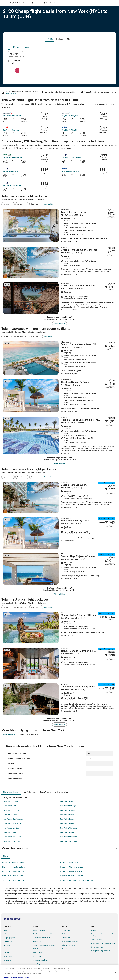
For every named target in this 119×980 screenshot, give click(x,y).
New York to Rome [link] (67, 819)
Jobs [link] (5, 934)
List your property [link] (9, 938)
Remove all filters (49, 204)
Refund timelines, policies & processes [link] (103, 943)
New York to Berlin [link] (10, 832)
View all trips (59, 323)
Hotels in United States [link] (40, 930)
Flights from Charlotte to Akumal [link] (14, 867)
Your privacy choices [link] (68, 949)
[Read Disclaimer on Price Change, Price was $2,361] (101, 689)
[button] (59, 848)
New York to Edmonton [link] (12, 841)
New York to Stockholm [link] (69, 837)
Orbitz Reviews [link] (37, 949)
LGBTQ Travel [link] (37, 956)
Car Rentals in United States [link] (41, 938)
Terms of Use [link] (66, 938)
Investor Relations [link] (9, 949)
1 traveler (91, 47)
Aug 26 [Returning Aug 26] (103, 55)
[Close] (115, 972)
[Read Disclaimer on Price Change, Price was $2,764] (111, 418)
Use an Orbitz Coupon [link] (98, 947)
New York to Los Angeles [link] (69, 806)
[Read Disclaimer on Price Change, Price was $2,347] (111, 284)
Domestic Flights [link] (38, 941)
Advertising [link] (7, 960)
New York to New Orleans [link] (13, 824)
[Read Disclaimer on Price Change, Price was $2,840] (111, 380)
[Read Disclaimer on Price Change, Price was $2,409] (111, 343)
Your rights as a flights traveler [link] (100, 951)
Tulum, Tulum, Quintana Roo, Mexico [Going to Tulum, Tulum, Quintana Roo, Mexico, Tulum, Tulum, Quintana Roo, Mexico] (62, 55)
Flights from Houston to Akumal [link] (72, 876)
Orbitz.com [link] (5, 3)
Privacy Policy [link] (66, 930)
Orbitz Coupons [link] (38, 953)
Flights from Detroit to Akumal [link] (13, 876)
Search (59, 68)
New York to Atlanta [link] (67, 801)
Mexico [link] (19, 3)
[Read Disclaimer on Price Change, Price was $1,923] (111, 248)
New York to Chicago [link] (11, 810)
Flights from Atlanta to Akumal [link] (71, 863)
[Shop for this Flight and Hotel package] (88, 226)
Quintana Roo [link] (27, 3)
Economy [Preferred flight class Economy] (103, 47)
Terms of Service (23, 978)
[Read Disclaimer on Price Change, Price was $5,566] (111, 652)
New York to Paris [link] (10, 806)
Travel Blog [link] (36, 964)
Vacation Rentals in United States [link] (43, 934)
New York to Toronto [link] (11, 815)
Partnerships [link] (8, 941)
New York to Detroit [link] (67, 824)
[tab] (50, 39)
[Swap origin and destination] (43, 54)
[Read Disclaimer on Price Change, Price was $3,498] (111, 557)
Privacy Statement (11, 978)
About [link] (6, 930)
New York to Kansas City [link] (69, 832)
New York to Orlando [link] (11, 801)
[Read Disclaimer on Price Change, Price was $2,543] (111, 486)
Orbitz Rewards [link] (8, 956)
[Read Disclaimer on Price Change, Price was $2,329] (101, 617)
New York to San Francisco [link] (13, 819)
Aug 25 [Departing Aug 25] (86, 55)
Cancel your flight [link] (96, 940)
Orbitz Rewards (11, 94)
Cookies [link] (64, 934)
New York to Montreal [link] (12, 828)
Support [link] (93, 930)
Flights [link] (12, 3)
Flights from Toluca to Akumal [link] (13, 863)
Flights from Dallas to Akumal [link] (13, 871)
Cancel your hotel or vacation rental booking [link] (102, 935)
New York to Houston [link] (68, 810)
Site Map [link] (6, 953)
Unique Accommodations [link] (41, 960)
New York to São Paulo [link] (68, 841)
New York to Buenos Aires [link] (13, 837)
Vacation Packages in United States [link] (44, 945)
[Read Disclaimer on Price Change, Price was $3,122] (101, 522)
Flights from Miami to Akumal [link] (13, 880)
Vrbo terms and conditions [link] (70, 941)
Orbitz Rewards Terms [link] (69, 945)
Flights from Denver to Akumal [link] (71, 871)
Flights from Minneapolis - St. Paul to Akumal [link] (76, 880)
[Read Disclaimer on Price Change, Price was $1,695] (111, 210)
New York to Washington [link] (69, 828)
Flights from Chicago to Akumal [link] (72, 867)
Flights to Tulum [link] (39, 3)
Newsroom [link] (7, 945)
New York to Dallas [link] (67, 815)
